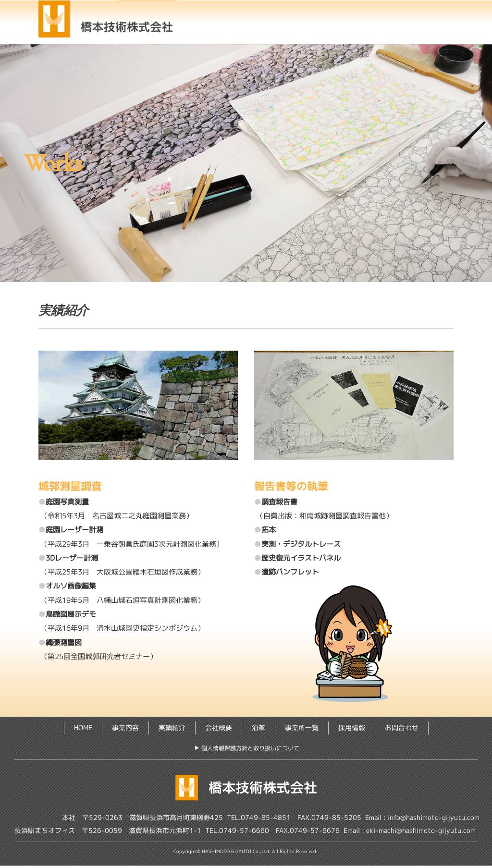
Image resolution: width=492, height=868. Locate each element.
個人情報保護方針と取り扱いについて (250, 751)
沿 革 (221, 34)
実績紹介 (338, 20)
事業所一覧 (288, 34)
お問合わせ (420, 34)
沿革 (258, 730)
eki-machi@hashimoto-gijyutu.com (421, 833)
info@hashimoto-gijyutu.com (434, 820)
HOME (217, 20)
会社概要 (400, 20)
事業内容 (275, 20)
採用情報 (354, 34)
